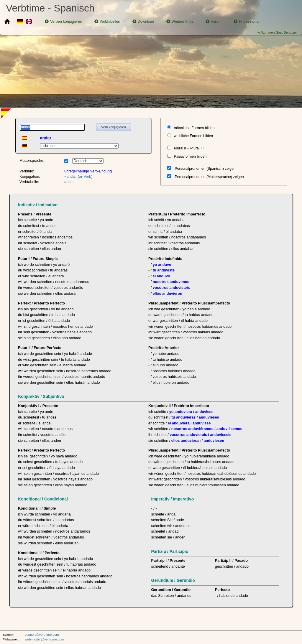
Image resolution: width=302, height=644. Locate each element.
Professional (246, 22)
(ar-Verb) (85, 177)
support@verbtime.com (42, 635)
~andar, (70, 177)
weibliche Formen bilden (193, 136)
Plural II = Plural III (189, 148)
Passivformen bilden (190, 157)
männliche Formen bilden (194, 128)
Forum (214, 22)
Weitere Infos (180, 22)
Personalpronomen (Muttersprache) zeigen (209, 177)
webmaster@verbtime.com (44, 639)
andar (69, 182)
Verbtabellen (107, 22)
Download (143, 22)
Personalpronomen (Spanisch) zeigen (205, 169)
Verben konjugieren (64, 22)
